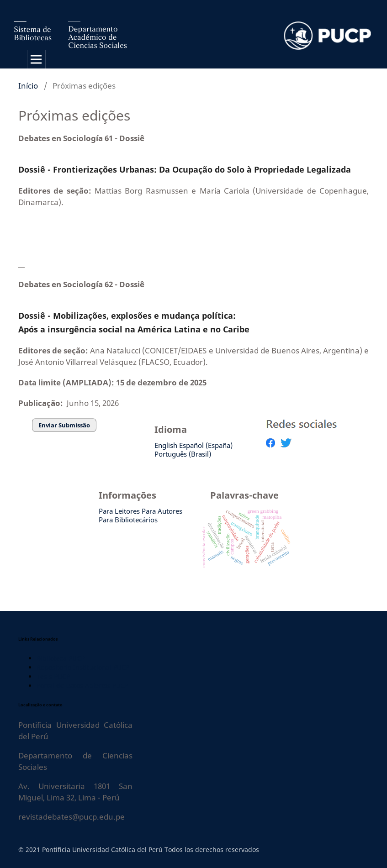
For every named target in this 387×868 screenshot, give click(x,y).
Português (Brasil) (183, 454)
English (166, 445)
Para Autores (162, 511)
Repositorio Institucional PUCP (83, 667)
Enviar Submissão (64, 425)
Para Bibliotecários (128, 520)
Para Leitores (119, 511)
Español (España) (206, 445)
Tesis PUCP (53, 676)
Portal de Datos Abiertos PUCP (82, 686)
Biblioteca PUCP (61, 658)
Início (28, 86)
